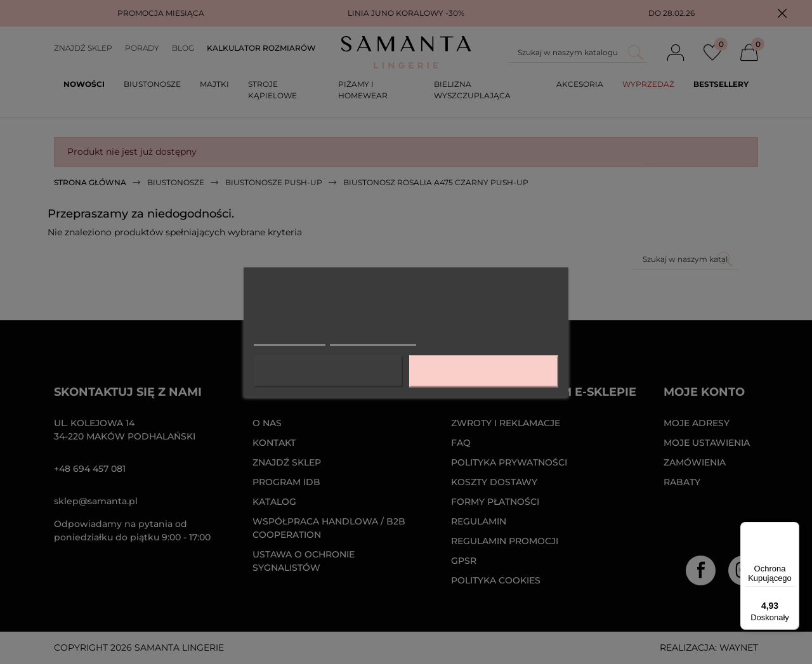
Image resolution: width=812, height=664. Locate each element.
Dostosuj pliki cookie (373, 339)
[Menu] (792, 530)
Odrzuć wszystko (328, 371)
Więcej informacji (290, 339)
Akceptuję (483, 371)
